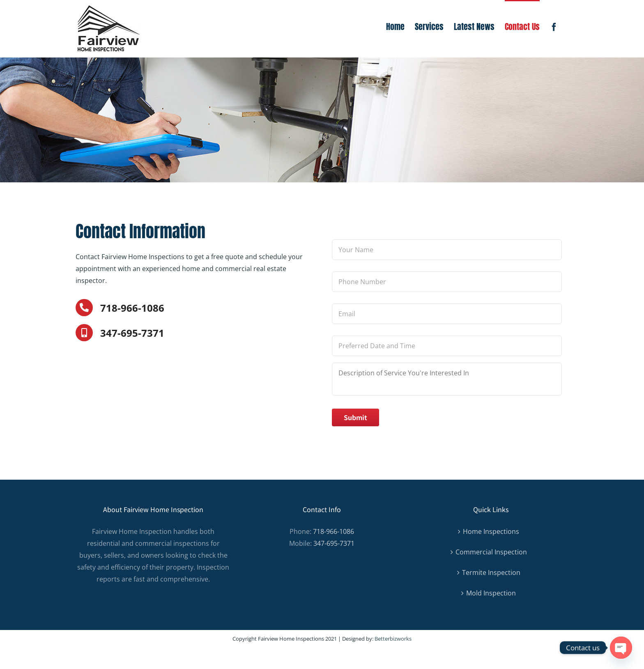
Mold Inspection (491, 593)
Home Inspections (491, 531)
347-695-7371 (132, 333)
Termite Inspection (491, 572)
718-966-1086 (132, 308)
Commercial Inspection (491, 552)
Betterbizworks (393, 639)
